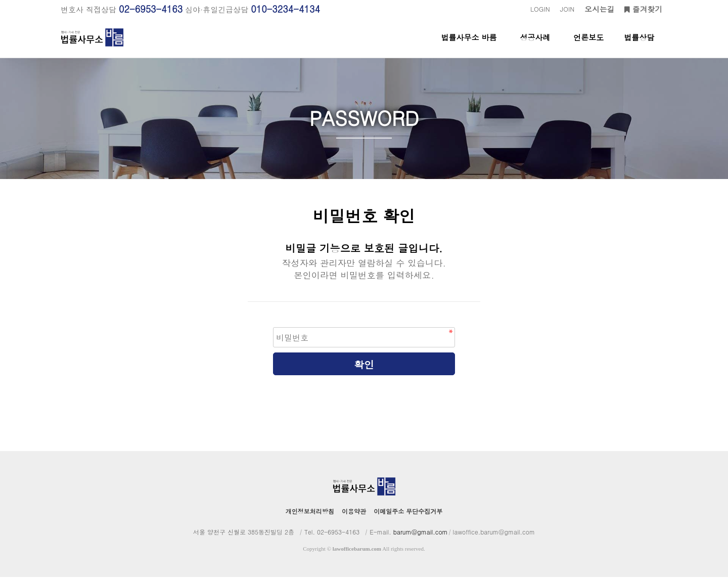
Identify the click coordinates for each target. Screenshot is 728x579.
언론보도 (588, 45)
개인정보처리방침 (310, 513)
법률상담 (639, 45)
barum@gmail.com (421, 534)
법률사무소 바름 (469, 45)
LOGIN (540, 9)
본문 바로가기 (0, 0)
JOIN (567, 9)
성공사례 (535, 45)
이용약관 (354, 513)
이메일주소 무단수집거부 (408, 513)
